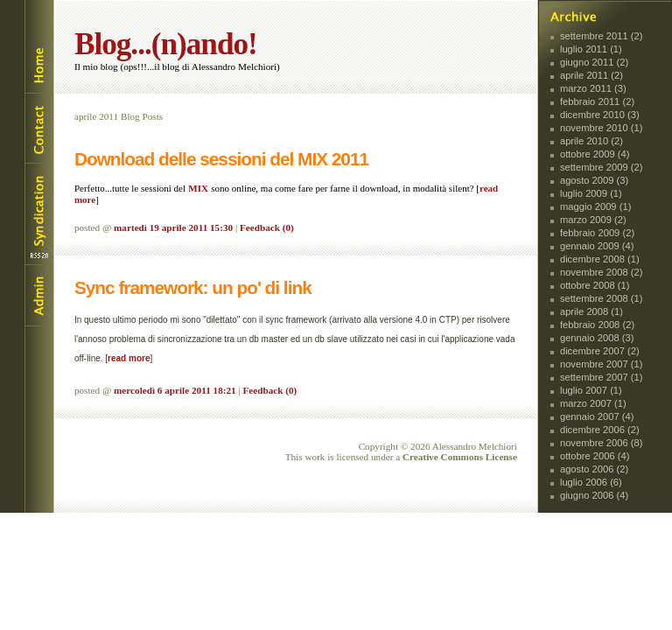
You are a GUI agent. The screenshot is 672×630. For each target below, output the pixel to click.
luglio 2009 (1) (591, 193)
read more (129, 358)
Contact (38, 128)
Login (38, 296)
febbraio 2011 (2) (597, 101)
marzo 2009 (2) (593, 220)
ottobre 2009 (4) (595, 154)
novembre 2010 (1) (602, 128)
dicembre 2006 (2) (600, 430)
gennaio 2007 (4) (597, 416)
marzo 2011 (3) (593, 88)
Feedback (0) (267, 227)
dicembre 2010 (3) (600, 115)
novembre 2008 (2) (602, 272)
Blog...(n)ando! (166, 44)
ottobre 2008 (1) (595, 285)
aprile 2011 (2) (591, 75)
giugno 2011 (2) (594, 62)
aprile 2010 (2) (591, 141)
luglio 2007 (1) (591, 390)
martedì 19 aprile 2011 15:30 (173, 227)
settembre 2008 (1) (602, 298)
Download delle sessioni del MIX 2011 (221, 159)
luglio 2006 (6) (591, 482)
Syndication (38, 214)
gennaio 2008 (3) (597, 338)
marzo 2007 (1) (593, 403)
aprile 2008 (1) (591, 311)
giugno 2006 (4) (594, 495)
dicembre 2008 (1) (600, 259)
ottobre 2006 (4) (595, 456)
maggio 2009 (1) (595, 206)
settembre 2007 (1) (602, 377)
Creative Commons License (460, 457)
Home (38, 47)
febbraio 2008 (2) (597, 325)
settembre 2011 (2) (602, 36)
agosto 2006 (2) (594, 469)
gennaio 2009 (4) (597, 246)
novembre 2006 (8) (602, 443)
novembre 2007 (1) (602, 364)
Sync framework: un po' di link (193, 287)
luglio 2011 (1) (591, 49)
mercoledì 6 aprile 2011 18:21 (175, 390)
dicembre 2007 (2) (600, 351)
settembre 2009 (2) (602, 167)
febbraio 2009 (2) (597, 233)
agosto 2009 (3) (594, 180)
